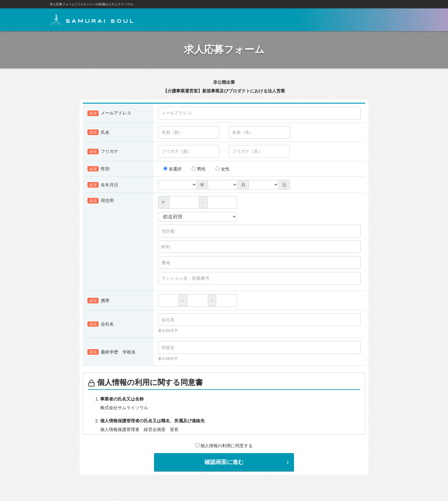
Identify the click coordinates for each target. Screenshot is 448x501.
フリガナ (103, 153)
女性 (223, 171)
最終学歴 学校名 (112, 354)
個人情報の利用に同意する (224, 447)
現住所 (101, 202)
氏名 (98, 134)
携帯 (98, 302)
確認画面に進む (247, 464)
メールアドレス (109, 115)
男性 (199, 171)
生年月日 (103, 186)
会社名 (101, 326)
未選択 (173, 171)
